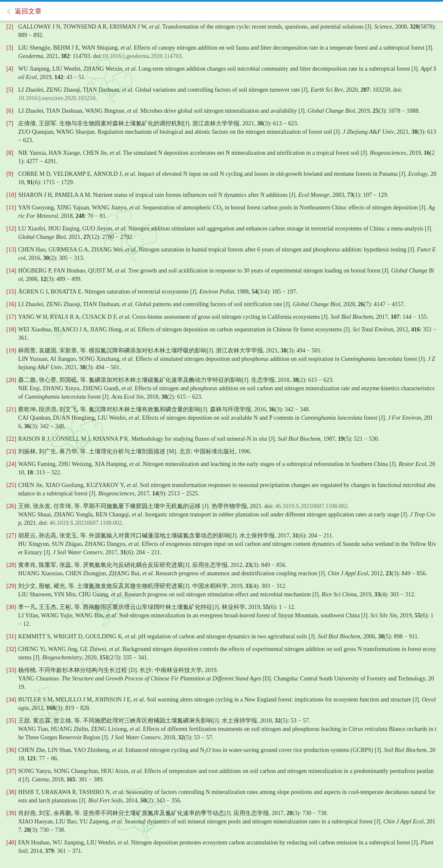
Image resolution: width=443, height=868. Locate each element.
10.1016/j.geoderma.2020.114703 (142, 56)
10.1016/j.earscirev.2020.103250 (57, 98)
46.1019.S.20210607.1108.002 (311, 506)
